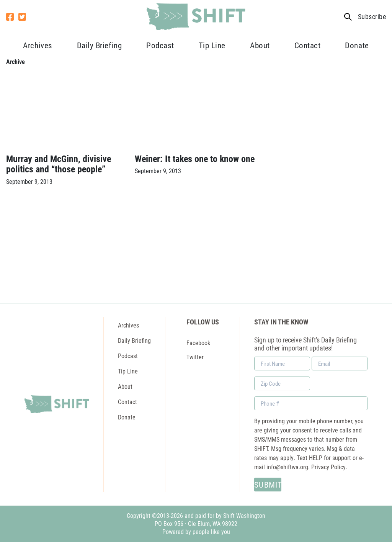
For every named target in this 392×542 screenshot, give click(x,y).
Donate (357, 45)
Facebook (198, 343)
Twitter (195, 357)
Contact (308, 45)
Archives (38, 45)
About (260, 45)
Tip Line (212, 45)
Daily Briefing (99, 45)
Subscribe (372, 17)
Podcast (160, 45)
